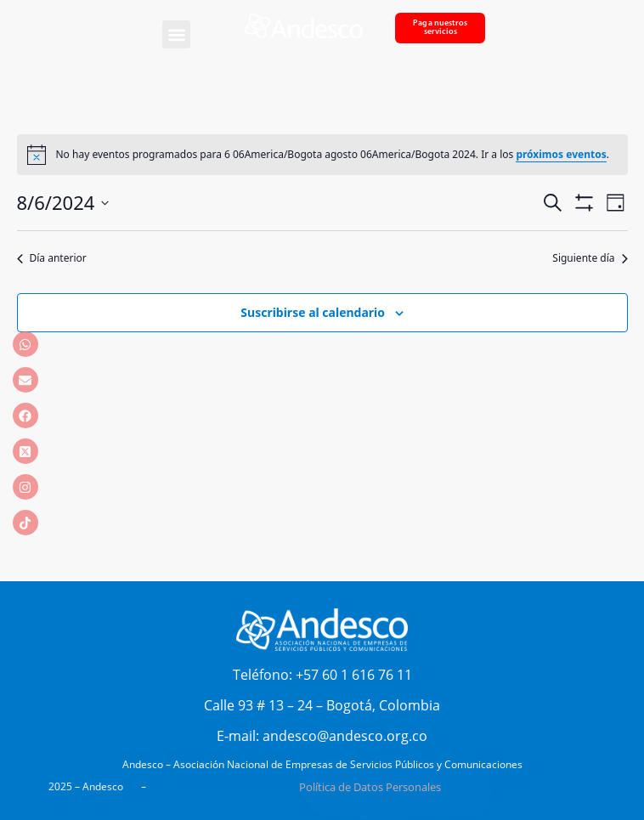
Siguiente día (590, 258)
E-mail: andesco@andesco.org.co (322, 736)
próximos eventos (561, 154)
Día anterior (52, 258)
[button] (176, 34)
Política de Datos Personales (370, 787)
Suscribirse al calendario (313, 312)
